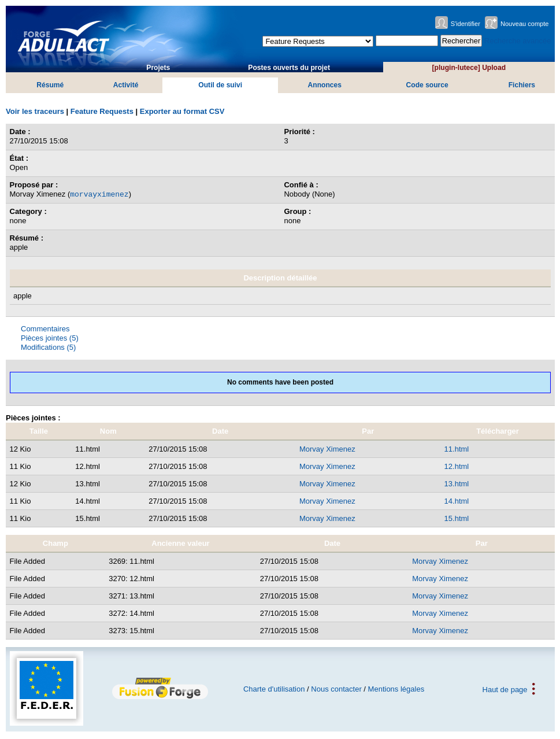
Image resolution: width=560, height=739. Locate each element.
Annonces (325, 85)
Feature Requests (102, 111)
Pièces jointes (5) (50, 338)
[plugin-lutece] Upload (469, 68)
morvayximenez (99, 194)
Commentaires (45, 329)
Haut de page (505, 689)
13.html (457, 484)
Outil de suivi (220, 85)
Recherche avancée (518, 41)
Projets (158, 68)
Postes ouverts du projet (289, 68)
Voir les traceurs (35, 111)
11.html (457, 449)
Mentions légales (396, 689)
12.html (457, 466)
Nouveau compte (525, 24)
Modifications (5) (48, 347)
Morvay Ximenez (327, 449)
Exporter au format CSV (182, 111)
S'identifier (466, 24)
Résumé (50, 85)
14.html (457, 501)
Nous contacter (336, 689)
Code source (427, 85)
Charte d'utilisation (274, 689)
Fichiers (522, 85)
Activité (126, 85)
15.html (457, 518)
